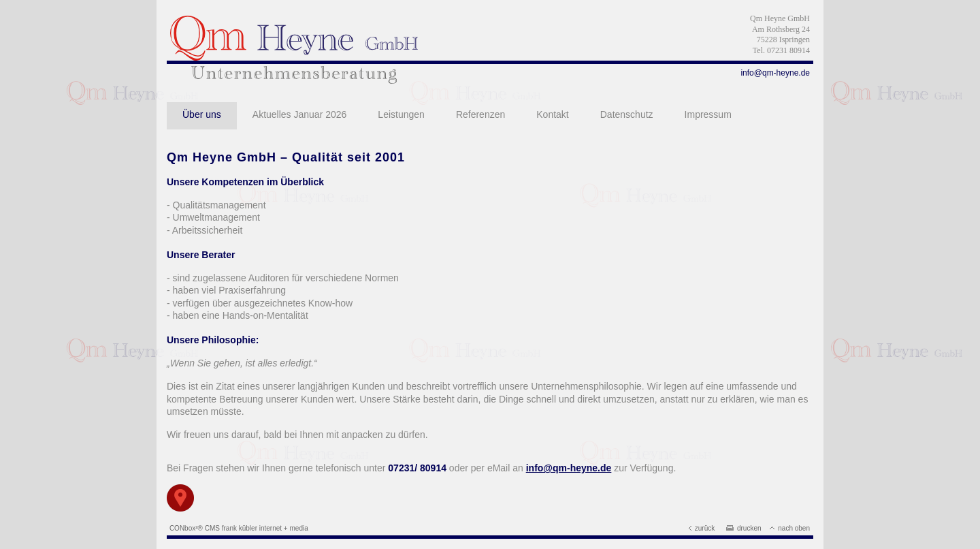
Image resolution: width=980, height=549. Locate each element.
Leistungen (401, 114)
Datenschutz (627, 114)
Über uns (202, 114)
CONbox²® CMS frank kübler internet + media (239, 528)
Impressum (708, 114)
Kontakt (552, 114)
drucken (744, 528)
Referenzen (480, 114)
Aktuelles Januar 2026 (300, 114)
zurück (702, 528)
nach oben (790, 528)
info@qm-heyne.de (775, 73)
